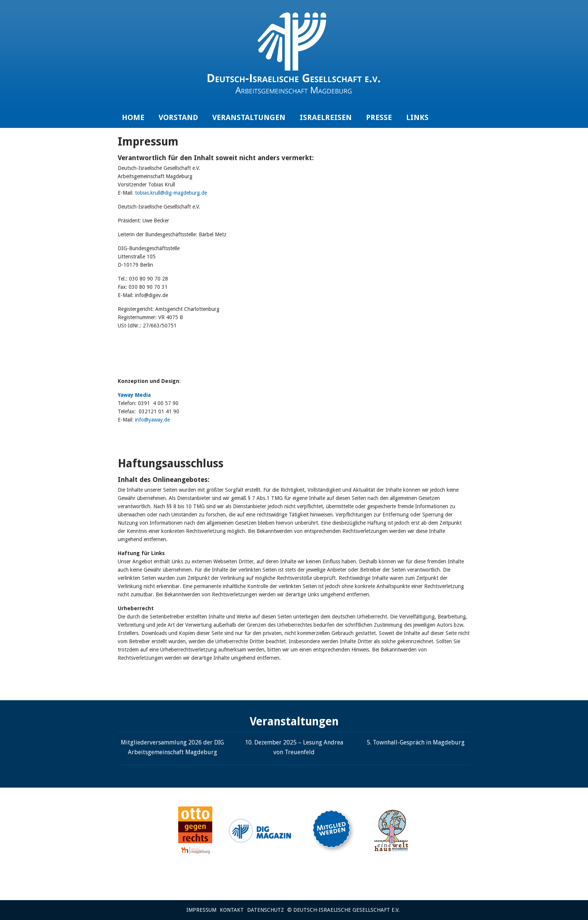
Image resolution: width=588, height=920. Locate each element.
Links (417, 117)
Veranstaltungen (249, 117)
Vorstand (178, 117)
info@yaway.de (152, 420)
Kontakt (232, 910)
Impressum (201, 910)
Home (133, 117)
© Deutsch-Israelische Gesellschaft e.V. (343, 910)
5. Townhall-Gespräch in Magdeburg (416, 742)
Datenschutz (265, 910)
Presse (379, 117)
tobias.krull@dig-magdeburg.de (171, 193)
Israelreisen (326, 117)
